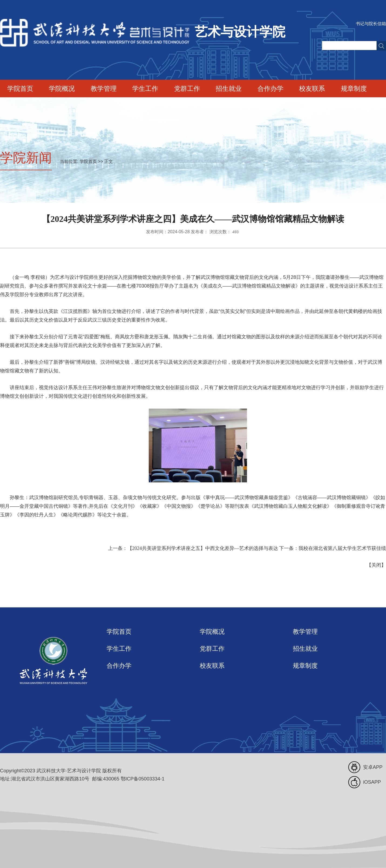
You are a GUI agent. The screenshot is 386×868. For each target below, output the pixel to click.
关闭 (376, 565)
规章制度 (354, 89)
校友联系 (312, 89)
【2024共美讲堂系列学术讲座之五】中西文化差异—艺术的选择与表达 (203, 548)
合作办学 (270, 89)
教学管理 (104, 89)
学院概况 (62, 89)
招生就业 (229, 89)
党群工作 (187, 89)
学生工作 (145, 89)
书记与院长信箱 (371, 24)
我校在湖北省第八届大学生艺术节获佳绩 (342, 548)
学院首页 (20, 89)
